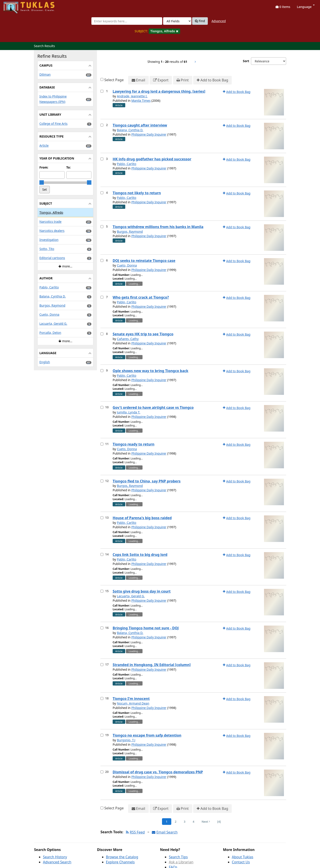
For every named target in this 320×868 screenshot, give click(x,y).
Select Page (114, 80)
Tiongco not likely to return (137, 193)
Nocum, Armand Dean (133, 703)
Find (200, 21)
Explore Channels (120, 862)
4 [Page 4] (194, 822)
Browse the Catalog (122, 857)
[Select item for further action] (102, 91)
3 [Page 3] (184, 822)
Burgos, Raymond (130, 231)
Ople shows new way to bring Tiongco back (150, 371)
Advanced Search (57, 862)
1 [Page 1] (167, 822)
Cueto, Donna (127, 265)
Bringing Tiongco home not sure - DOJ (146, 628)
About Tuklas (243, 857)
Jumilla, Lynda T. (129, 412)
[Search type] (177, 21)
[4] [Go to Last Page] (219, 822)
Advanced (219, 21)
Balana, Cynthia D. (130, 130)
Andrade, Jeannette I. (132, 96)
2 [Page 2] (176, 822)
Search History (55, 857)
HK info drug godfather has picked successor (152, 159)
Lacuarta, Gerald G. (131, 596)
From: (44, 167)
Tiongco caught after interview (140, 125)
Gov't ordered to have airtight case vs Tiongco (153, 407)
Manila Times (141, 101)
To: (69, 167)
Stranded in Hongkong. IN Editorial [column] (152, 665)
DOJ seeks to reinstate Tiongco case (144, 261)
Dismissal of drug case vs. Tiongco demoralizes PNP (158, 772)
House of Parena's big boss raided (142, 518)
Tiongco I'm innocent (131, 699)
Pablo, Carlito (127, 164)
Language (306, 7)
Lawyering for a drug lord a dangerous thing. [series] (159, 91)
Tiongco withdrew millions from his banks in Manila (158, 227)
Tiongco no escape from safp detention (147, 735)
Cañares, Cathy (128, 339)
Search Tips (178, 857)
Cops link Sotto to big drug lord (140, 555)
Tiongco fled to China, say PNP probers (147, 481)
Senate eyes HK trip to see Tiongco (143, 334)
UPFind (14, 6)
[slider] (42, 182)
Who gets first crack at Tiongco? (141, 297)
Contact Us (241, 862)
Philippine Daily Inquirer (149, 134)
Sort (246, 61)
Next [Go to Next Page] (206, 822)
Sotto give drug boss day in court (142, 591)
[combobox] (127, 21)
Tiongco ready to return (134, 444)
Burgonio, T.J (126, 740)
